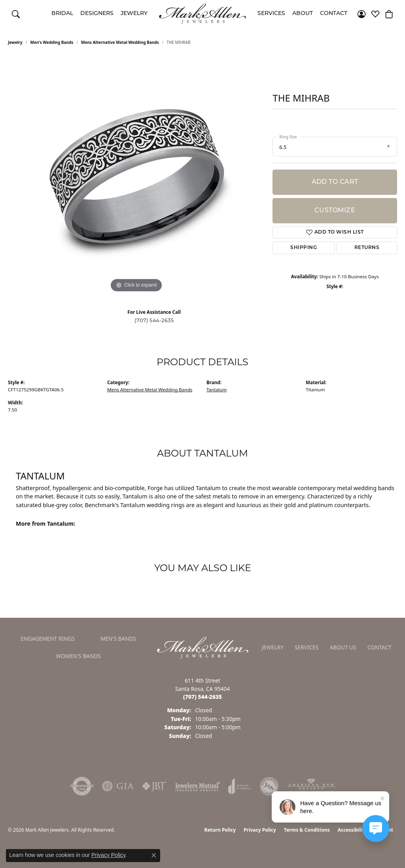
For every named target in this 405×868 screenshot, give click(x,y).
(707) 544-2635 (154, 320)
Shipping (304, 248)
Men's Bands (118, 639)
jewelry (15, 42)
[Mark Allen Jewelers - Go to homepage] (203, 647)
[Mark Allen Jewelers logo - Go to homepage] (202, 14)
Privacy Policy (260, 830)
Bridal (62, 14)
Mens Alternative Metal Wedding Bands (120, 42)
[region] (136, 176)
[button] (16, 14)
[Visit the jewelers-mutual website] (198, 786)
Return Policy (220, 830)
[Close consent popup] (154, 855)
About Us (343, 647)
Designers (97, 14)
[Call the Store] (202, 697)
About (303, 14)
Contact (334, 14)
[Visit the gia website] (118, 786)
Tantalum (217, 390)
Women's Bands (79, 656)
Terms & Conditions (307, 830)
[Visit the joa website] (240, 786)
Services (271, 14)
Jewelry (134, 14)
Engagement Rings (48, 639)
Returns (367, 248)
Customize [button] (335, 211)
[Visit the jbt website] (154, 786)
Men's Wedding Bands (52, 42)
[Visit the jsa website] (269, 786)
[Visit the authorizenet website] (82, 786)
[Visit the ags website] (311, 786)
